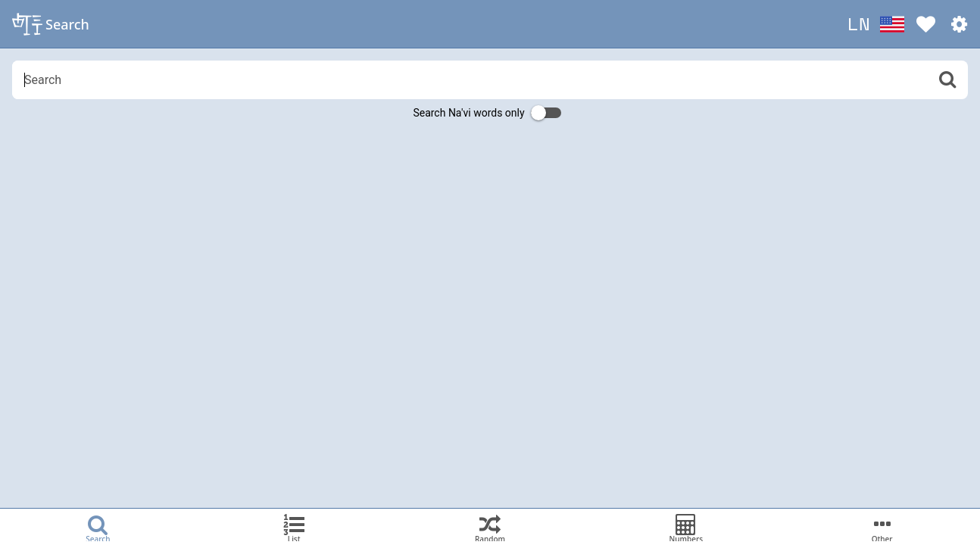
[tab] (98, 527)
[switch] (546, 113)
